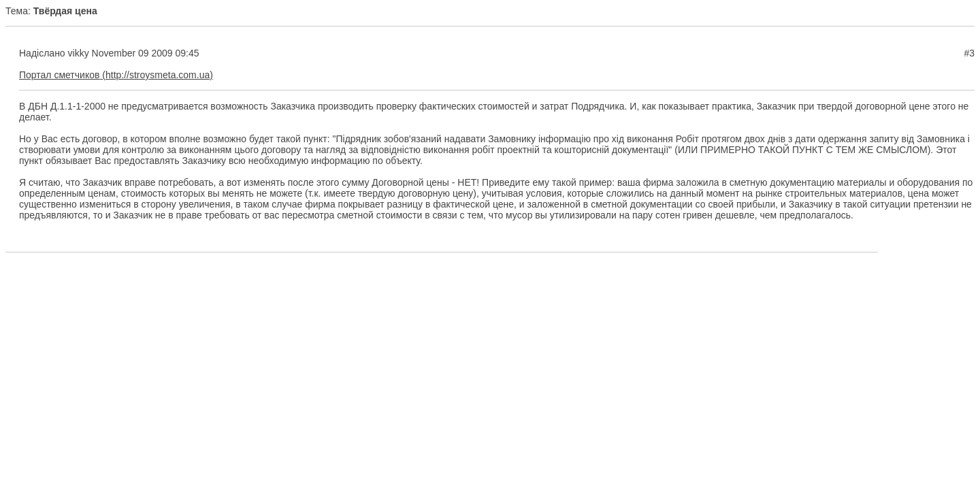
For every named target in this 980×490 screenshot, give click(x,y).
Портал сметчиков (59, 75)
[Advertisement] (490, 304)
